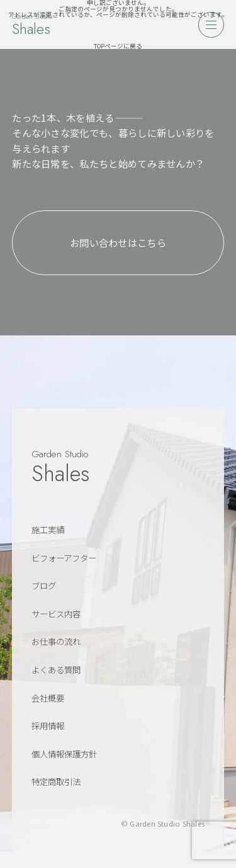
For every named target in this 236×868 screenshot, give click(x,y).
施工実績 (48, 529)
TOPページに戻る (118, 46)
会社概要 (48, 698)
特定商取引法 (56, 781)
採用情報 (48, 725)
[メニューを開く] (211, 24)
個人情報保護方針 (64, 754)
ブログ (44, 585)
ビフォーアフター (64, 558)
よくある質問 (56, 670)
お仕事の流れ (56, 641)
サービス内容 (56, 614)
